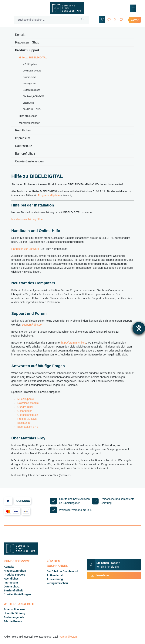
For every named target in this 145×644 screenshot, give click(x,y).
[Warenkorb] (130, 20)
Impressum (23, 138)
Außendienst (55, 575)
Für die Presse (13, 621)
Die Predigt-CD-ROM (33, 96)
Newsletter (98, 575)
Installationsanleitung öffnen (28, 219)
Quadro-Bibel (29, 77)
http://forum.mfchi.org (74, 343)
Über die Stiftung (14, 613)
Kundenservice (17, 561)
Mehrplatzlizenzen (30, 123)
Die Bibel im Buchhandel (62, 571)
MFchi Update (30, 64)
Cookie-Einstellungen (29, 161)
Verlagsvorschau (57, 583)
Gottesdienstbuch (31, 90)
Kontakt (20, 35)
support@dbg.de (32, 325)
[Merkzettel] (109, 19)
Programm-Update (49, 195)
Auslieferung (55, 579)
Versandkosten (68, 637)
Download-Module (32, 71)
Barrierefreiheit (25, 154)
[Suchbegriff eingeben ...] (46, 20)
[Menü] (133, 8)
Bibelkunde (28, 103)
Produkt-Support (27, 50)
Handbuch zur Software (25, 249)
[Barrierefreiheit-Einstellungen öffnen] (139, 328)
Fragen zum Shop (27, 42)
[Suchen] (83, 20)
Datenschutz (24, 146)
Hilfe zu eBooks (28, 116)
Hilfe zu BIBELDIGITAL (33, 57)
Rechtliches (23, 130)
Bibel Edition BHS (32, 109)
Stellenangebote (14, 617)
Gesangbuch (29, 84)
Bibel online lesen (15, 609)
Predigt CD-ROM (27, 419)
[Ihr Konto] (115, 19)
